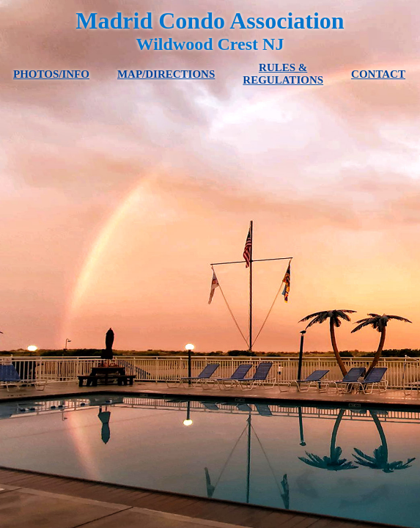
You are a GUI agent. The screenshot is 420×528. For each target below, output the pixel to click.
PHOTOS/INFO (51, 74)
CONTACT (378, 74)
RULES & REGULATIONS (283, 74)
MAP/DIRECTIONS (166, 74)
